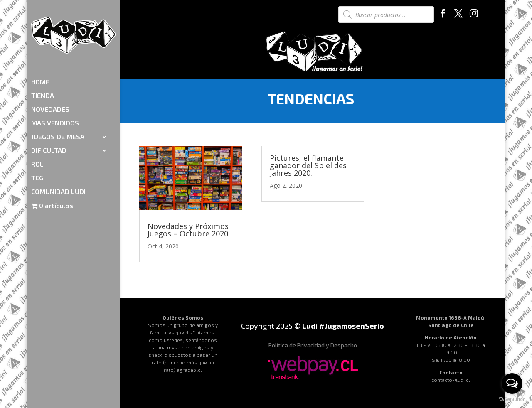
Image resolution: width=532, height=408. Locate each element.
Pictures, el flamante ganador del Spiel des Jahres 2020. (308, 165)
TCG (37, 130)
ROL (37, 116)
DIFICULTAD (49, 102)
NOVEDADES (50, 61)
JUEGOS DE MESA (58, 88)
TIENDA (43, 47)
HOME (40, 34)
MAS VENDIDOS (55, 75)
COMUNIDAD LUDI (58, 143)
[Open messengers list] (512, 383)
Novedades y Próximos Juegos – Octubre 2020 (188, 230)
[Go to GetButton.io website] (512, 399)
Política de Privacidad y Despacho (313, 345)
